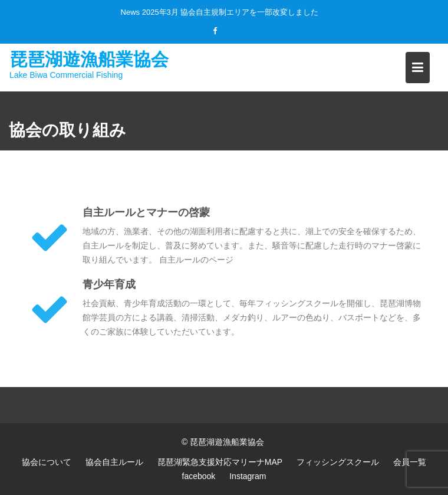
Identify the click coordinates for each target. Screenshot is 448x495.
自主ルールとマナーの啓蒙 (146, 212)
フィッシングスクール (338, 462)
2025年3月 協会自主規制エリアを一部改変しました (230, 12)
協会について (47, 462)
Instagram (248, 476)
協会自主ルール (114, 462)
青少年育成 (109, 284)
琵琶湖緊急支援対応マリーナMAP (220, 462)
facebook (199, 476)
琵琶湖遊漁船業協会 (89, 59)
